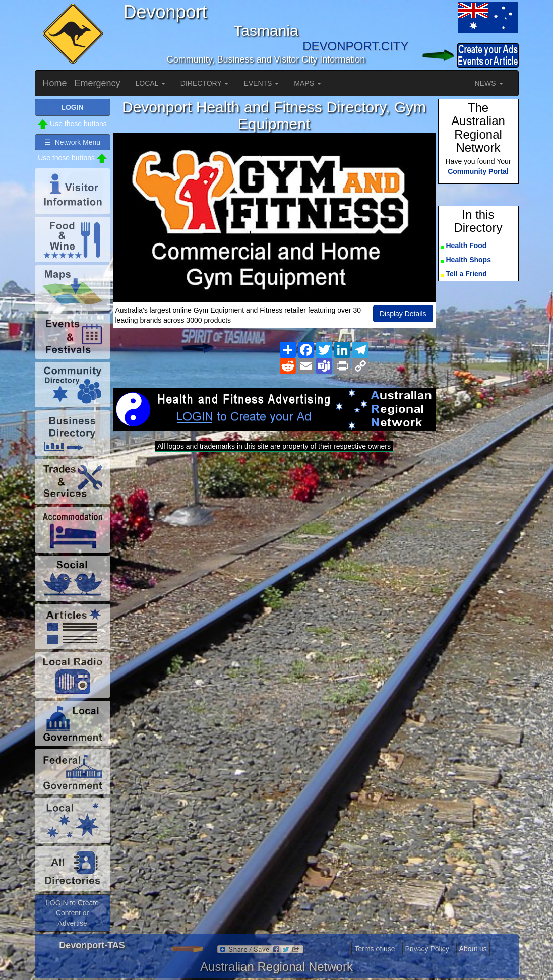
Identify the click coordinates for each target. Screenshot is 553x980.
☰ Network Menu (72, 142)
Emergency (98, 83)
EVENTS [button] (261, 83)
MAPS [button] (308, 83)
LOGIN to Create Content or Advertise (72, 913)
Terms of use (375, 949)
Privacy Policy (427, 949)
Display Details (403, 314)
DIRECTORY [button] (205, 83)
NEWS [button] (489, 83)
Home (55, 83)
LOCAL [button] (150, 83)
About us (473, 949)
